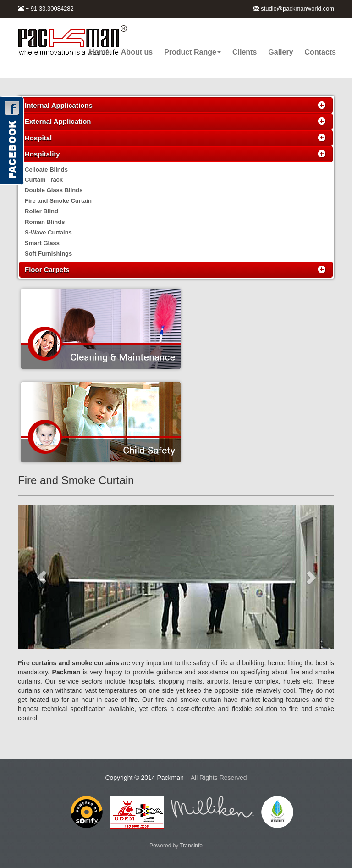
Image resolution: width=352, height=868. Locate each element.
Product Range (192, 52)
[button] (42, 577)
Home (99, 52)
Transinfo (191, 846)
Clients (245, 52)
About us (137, 52)
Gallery (280, 52)
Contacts (320, 52)
